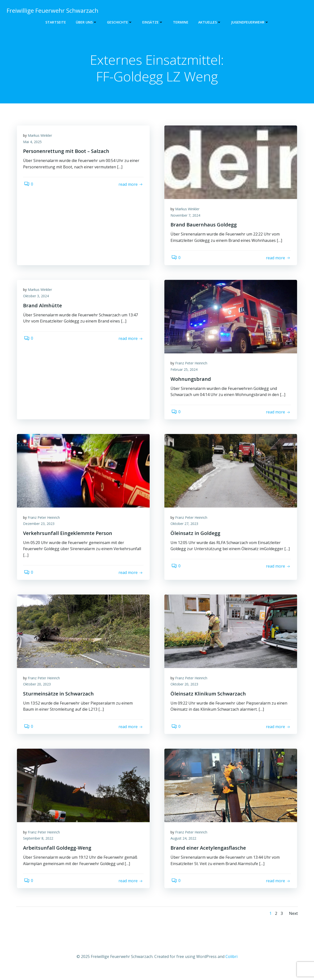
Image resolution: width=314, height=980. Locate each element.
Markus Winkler (41, 137)
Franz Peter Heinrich (192, 366)
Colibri (231, 965)
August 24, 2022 (185, 846)
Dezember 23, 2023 (40, 528)
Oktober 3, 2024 (37, 299)
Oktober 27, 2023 (186, 528)
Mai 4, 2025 (34, 143)
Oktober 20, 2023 (38, 690)
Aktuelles (210, 22)
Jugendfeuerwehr (250, 22)
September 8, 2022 (39, 846)
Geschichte (120, 22)
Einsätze (153, 22)
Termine (181, 22)
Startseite (56, 22)
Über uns (86, 22)
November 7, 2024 (187, 217)
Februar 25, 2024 (185, 373)
